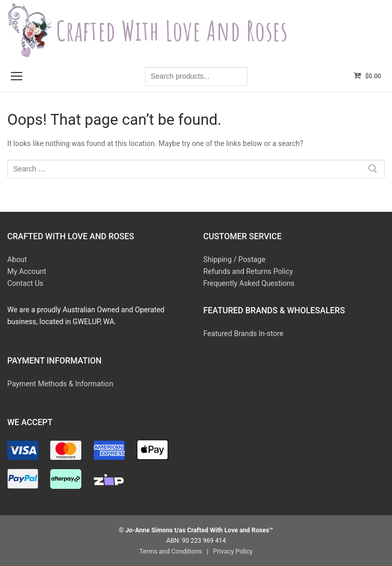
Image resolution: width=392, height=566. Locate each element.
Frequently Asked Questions (249, 283)
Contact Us (25, 283)
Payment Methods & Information (60, 383)
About (17, 259)
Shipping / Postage (234, 259)
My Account (26, 271)
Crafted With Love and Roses (176, 30)
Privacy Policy (232, 550)
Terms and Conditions (171, 550)
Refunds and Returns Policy (248, 271)
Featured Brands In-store (243, 333)
